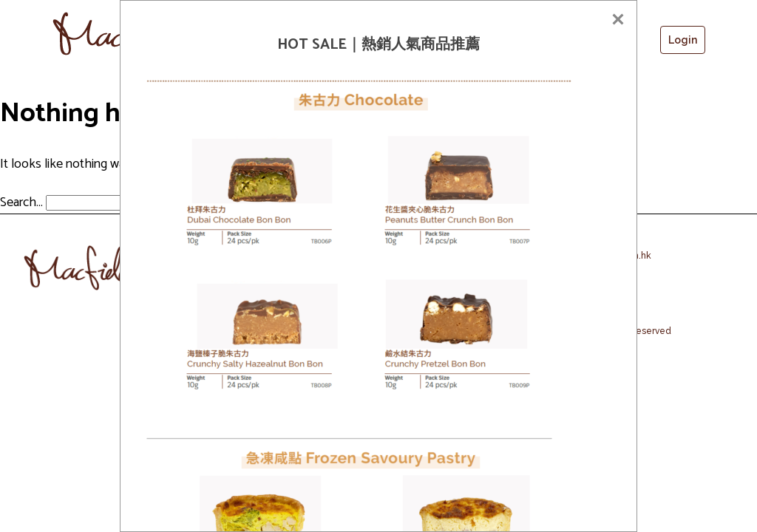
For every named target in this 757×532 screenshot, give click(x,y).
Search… (21, 202)
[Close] (618, 19)
